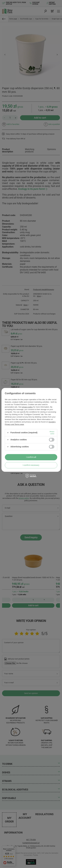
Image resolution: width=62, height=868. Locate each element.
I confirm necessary (31, 465)
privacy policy (27, 407)
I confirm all (31, 457)
